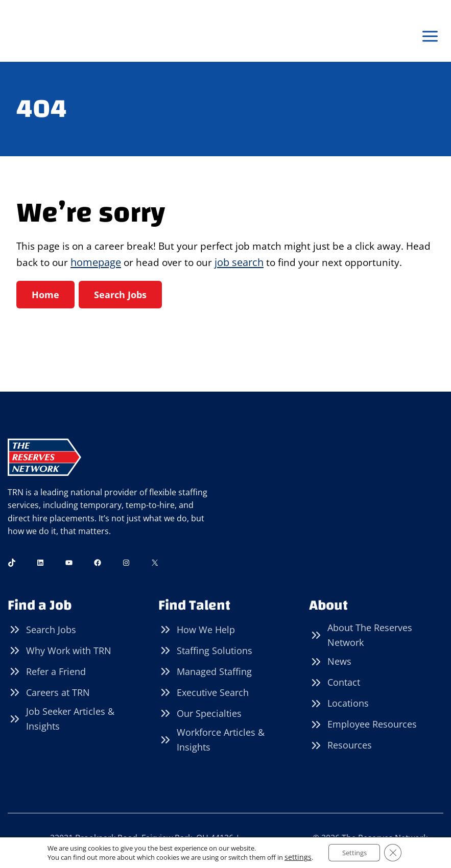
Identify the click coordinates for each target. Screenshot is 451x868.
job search (271, 263)
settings (294, 857)
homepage (125, 263)
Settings (352, 852)
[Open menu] (430, 37)
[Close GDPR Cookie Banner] (395, 852)
